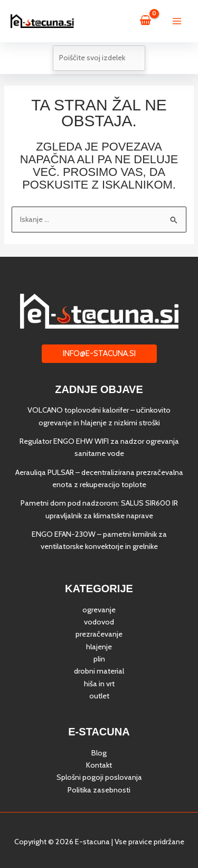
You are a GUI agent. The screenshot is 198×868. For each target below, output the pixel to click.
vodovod (99, 622)
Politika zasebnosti (99, 790)
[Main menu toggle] (177, 21)
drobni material (99, 671)
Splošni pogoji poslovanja (99, 777)
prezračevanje (99, 634)
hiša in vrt (99, 684)
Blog (99, 753)
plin (99, 659)
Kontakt (99, 765)
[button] (99, 354)
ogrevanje (99, 610)
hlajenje (99, 647)
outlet (99, 696)
